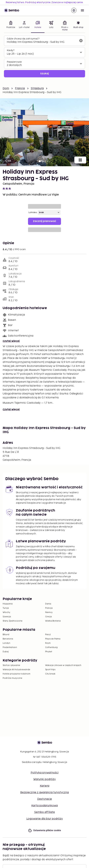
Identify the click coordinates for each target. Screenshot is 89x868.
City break (50, 674)
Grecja (48, 617)
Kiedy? (11, 50)
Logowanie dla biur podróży (45, 819)
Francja (20, 88)
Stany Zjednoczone (13, 621)
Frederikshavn (10, 647)
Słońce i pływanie (11, 665)
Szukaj (44, 74)
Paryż (48, 635)
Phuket (49, 652)
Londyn (6, 643)
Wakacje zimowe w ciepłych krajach (63, 665)
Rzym (48, 643)
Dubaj (6, 652)
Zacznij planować (45, 221)
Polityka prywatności (45, 773)
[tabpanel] (44, 56)
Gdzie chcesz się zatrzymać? (23, 39)
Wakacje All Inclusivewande (16, 670)
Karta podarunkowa (44, 806)
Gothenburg (51, 647)
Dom (6, 88)
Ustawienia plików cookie (44, 830)
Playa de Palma (53, 639)
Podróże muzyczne (12, 678)
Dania (48, 604)
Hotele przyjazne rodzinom (16, 674)
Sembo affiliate (45, 812)
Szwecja (7, 617)
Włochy (6, 612)
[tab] (11, 26)
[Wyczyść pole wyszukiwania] (81, 41)
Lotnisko (33, 213)
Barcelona (8, 639)
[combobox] (42, 42)
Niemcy (49, 612)
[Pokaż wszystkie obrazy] (80, 160)
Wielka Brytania (53, 621)
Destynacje (45, 799)
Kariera (45, 786)
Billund (6, 635)
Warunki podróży (44, 779)
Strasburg (37, 88)
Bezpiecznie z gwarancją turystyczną (44, 792)
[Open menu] (82, 10)
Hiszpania (8, 604)
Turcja (6, 608)
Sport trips (50, 670)
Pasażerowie (14, 62)
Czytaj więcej (11, 341)
